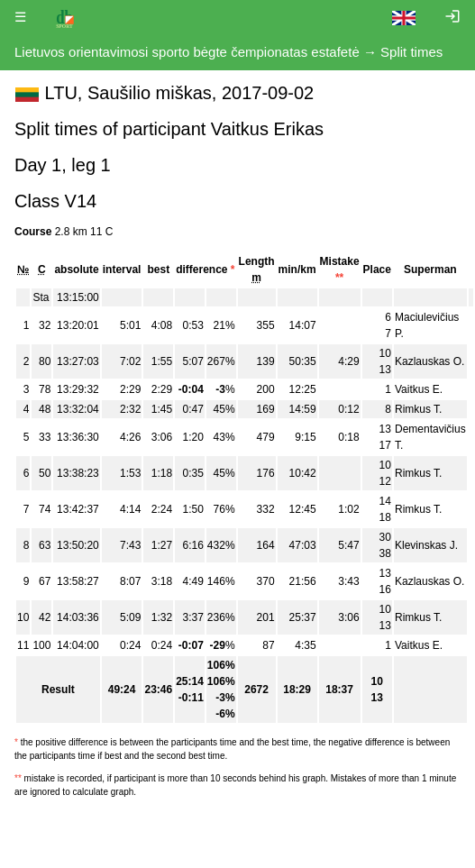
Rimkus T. (418, 409)
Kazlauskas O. (429, 361)
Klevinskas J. (426, 545)
